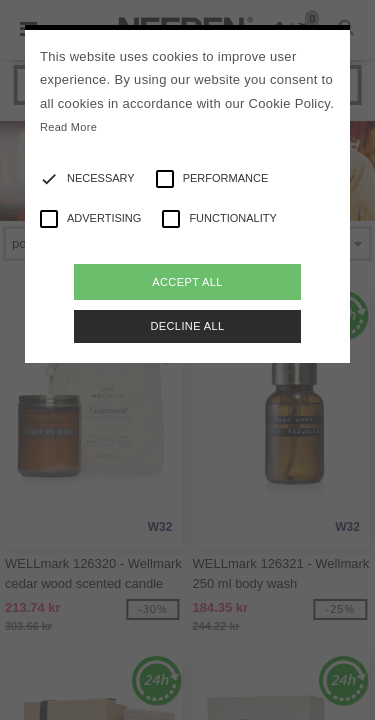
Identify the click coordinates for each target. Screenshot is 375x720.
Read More (68, 127)
